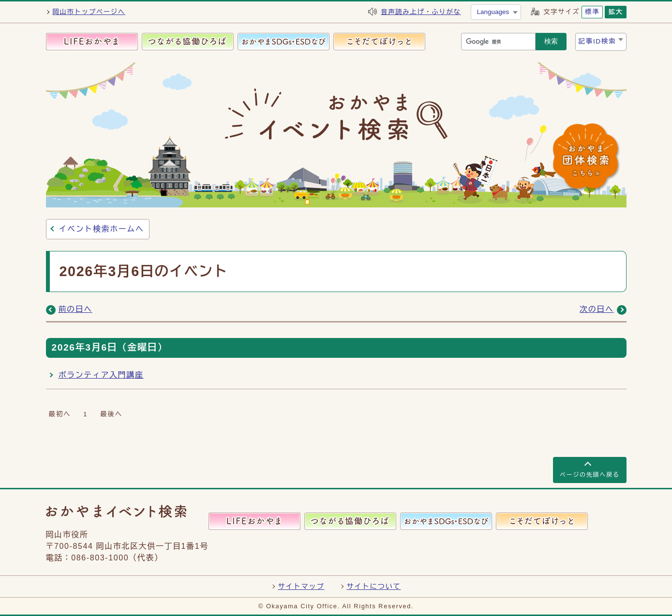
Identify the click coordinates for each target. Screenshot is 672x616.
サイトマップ (301, 587)
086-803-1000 (100, 558)
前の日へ (75, 309)
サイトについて (374, 587)
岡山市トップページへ (89, 12)
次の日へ (597, 309)
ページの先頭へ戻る (590, 475)
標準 (592, 12)
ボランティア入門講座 (101, 375)
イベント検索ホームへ (102, 229)
